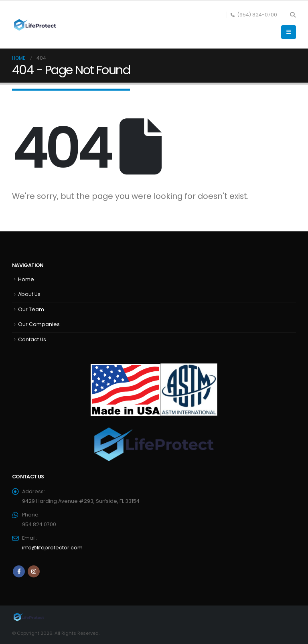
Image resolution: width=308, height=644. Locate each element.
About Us (29, 294)
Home (26, 279)
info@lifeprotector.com (52, 548)
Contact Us (32, 339)
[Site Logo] (34, 25)
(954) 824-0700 (254, 15)
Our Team (31, 309)
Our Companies (39, 324)
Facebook (19, 571)
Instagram (34, 571)
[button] (293, 15)
